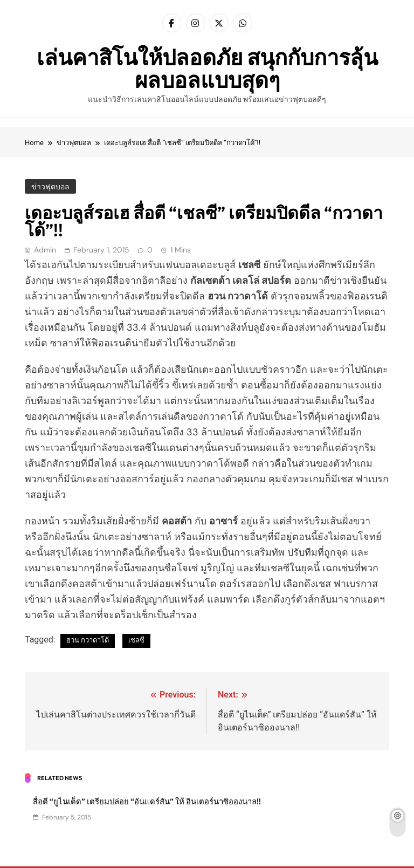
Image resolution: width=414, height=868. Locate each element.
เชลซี (136, 640)
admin (45, 250)
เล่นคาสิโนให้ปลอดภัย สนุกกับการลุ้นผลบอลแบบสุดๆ (207, 69)
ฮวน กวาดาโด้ (88, 640)
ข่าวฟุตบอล (50, 187)
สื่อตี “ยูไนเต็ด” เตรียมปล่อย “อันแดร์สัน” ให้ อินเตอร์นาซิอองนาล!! (147, 801)
